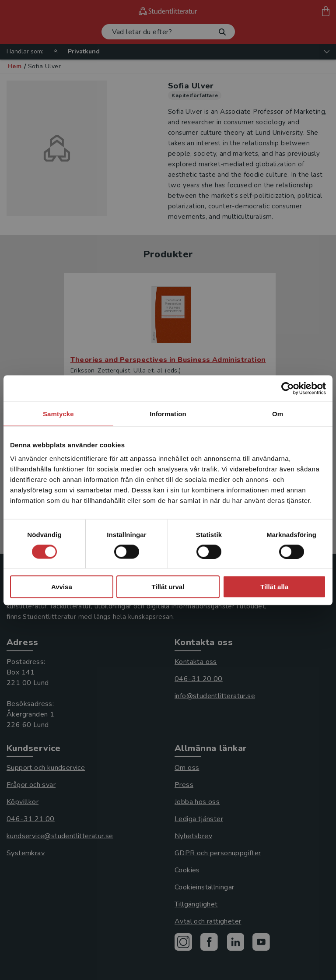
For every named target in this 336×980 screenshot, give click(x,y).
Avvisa (62, 587)
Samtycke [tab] (58, 413)
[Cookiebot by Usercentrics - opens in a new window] (288, 388)
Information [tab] (168, 413)
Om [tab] (278, 413)
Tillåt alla (274, 587)
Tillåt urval (168, 587)
